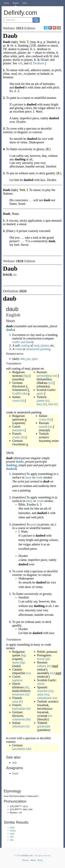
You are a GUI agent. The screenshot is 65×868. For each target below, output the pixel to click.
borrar (41, 659)
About (33, 860)
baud (15, 773)
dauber (22, 796)
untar (40, 694)
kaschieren (19, 749)
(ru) (55, 376)
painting (45, 349)
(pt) (48, 659)
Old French (14, 796)
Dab (12, 840)
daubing (12, 465)
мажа (16, 662)
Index (25, 3)
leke (51, 404)
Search (16, 3)
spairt (40, 393)
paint (34, 524)
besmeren (18, 694)
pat (28, 359)
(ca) (28, 673)
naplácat (17, 680)
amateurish (33, 349)
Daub (12, 828)
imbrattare (19, 726)
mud (36, 345)
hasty (28, 477)
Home (6, 3)
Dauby (13, 831)
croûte (16, 437)
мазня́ (43, 426)
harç (39, 404)
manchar (42, 691)
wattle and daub (22, 342)
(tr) (47, 401)
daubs (10, 330)
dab (23, 359)
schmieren (19, 719)
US (12, 809)
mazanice (18, 430)
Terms (40, 860)
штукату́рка (44, 376)
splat (35, 359)
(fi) (21, 701)
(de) (25, 393)
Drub (12, 834)
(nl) (27, 687)
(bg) (26, 376)
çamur (41, 401)
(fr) (23, 437)
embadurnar (45, 698)
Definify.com (27, 856)
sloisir (41, 684)
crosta (16, 401)
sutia (15, 701)
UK (12, 806)
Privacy (26, 860)
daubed (11, 469)
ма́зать (42, 666)
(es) (51, 691)
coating (25, 345)
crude (18, 349)
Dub (12, 837)
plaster (45, 345)
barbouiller (19, 709)
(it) (22, 401)
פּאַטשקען (44, 726)
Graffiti (17, 393)
